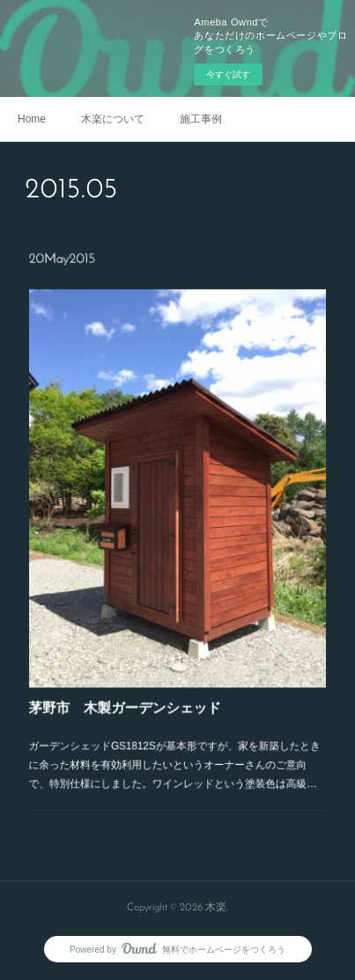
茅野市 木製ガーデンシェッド (129, 690)
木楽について (113, 119)
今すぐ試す (228, 74)
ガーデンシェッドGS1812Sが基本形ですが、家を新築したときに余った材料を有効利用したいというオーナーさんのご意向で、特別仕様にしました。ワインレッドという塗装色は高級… (174, 741)
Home (32, 119)
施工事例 (201, 119)
